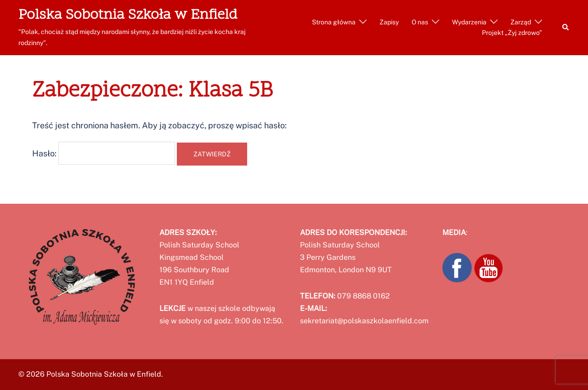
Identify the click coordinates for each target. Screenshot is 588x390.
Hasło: (104, 153)
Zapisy (389, 22)
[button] (566, 28)
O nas (420, 22)
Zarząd (521, 22)
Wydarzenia (469, 22)
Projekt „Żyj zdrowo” (512, 33)
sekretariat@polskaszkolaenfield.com (364, 321)
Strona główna (334, 22)
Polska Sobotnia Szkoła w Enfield (128, 15)
